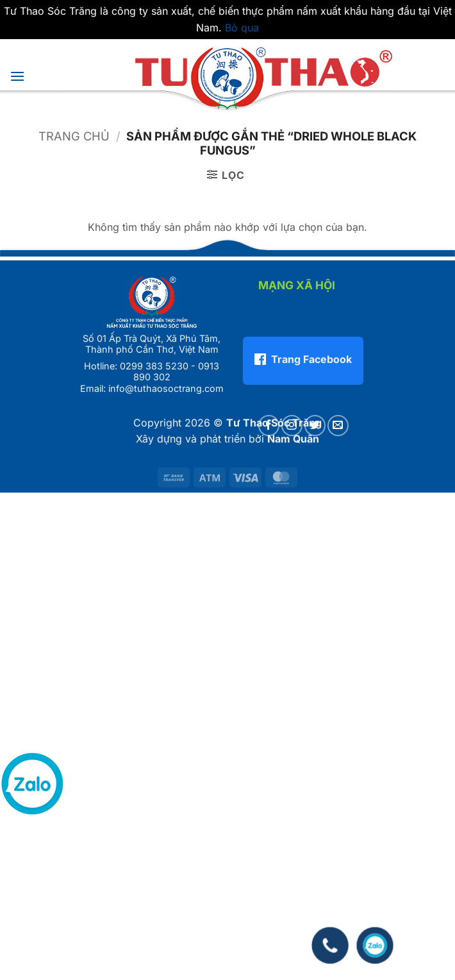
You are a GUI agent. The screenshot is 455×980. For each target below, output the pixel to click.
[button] (17, 76)
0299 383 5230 (154, 366)
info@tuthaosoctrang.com (166, 388)
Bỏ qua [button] (242, 28)
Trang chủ (74, 136)
